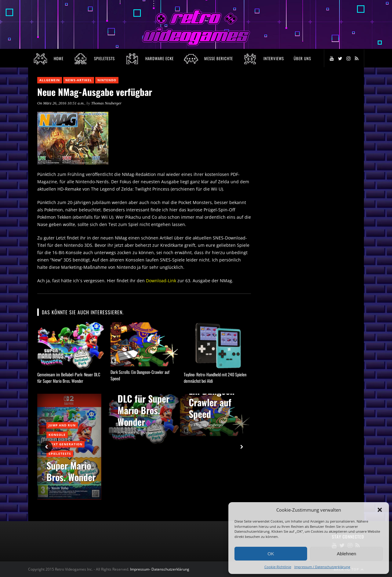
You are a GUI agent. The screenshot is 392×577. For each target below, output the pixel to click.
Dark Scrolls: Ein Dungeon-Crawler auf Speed (213, 396)
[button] (380, 510)
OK (271, 554)
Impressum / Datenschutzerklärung (322, 567)
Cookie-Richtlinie (278, 567)
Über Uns (302, 58)
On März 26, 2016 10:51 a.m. (61, 103)
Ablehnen (346, 554)
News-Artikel (79, 80)
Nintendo (107, 80)
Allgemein (50, 80)
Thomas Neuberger (107, 103)
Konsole (57, 435)
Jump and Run (62, 425)
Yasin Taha (60, 488)
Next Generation (65, 444)
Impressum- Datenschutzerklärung (160, 569)
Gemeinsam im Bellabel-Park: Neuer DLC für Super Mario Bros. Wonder (69, 378)
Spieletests (60, 454)
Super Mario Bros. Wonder (71, 471)
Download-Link (161, 281)
